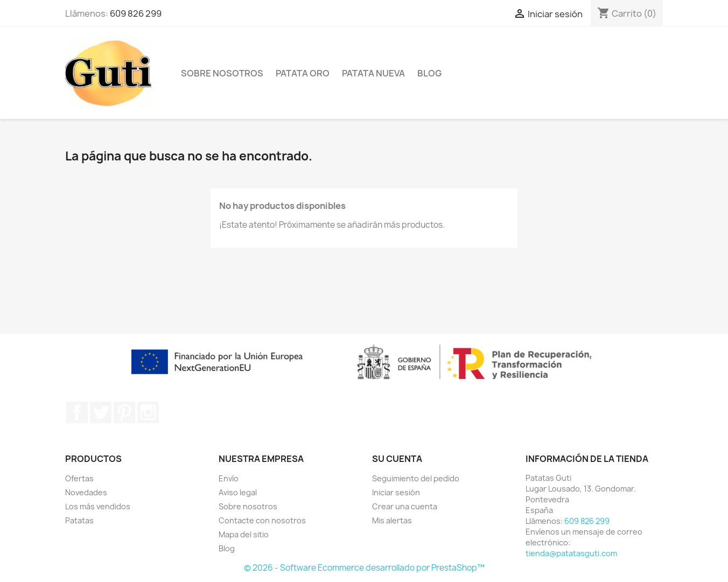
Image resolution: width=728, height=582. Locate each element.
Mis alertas (392, 520)
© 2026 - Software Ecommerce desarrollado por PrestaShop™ (364, 568)
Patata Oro (303, 73)
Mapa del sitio (244, 534)
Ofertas (79, 478)
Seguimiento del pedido (416, 478)
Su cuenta (397, 459)
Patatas (79, 520)
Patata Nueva (373, 73)
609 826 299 (136, 13)
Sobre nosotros (222, 73)
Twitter (101, 412)
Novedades (86, 492)
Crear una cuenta (405, 506)
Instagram (148, 412)
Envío (229, 478)
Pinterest (124, 412)
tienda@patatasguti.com (571, 553)
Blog (429, 73)
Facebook (77, 412)
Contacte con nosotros (262, 520)
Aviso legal (238, 492)
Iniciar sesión (396, 492)
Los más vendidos (98, 506)
